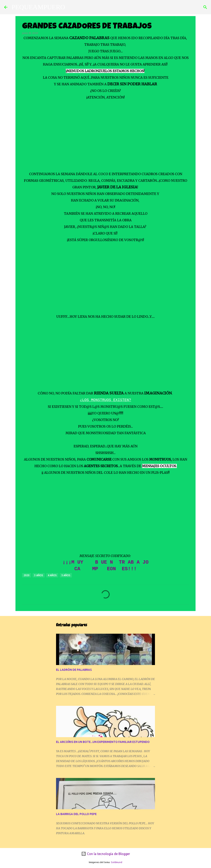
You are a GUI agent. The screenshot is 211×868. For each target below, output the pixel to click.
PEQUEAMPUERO (38, 7)
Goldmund (117, 862)
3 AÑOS (39, 575)
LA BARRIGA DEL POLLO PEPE (76, 814)
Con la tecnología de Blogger (106, 854)
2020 (27, 575)
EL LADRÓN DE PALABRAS (74, 670)
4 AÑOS (52, 575)
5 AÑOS (66, 575)
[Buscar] (71, 7)
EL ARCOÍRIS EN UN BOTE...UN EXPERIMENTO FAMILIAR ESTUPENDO (103, 742)
